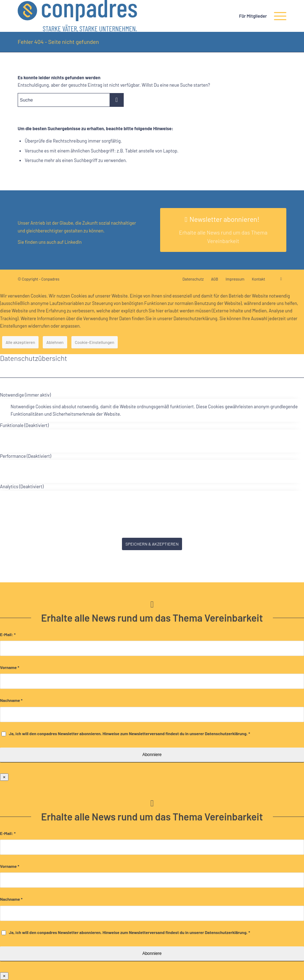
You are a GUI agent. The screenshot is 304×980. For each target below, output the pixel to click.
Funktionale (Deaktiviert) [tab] (24, 425)
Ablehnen (55, 342)
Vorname (10, 667)
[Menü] (277, 16)
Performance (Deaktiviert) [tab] (26, 456)
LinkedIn (73, 242)
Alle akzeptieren (20, 342)
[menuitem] (249, 16)
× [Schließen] (4, 777)
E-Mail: (8, 634)
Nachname (11, 700)
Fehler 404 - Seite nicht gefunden (58, 42)
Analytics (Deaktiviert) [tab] (22, 486)
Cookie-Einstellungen (95, 342)
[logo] (77, 16)
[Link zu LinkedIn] (281, 279)
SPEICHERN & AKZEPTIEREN (152, 544)
